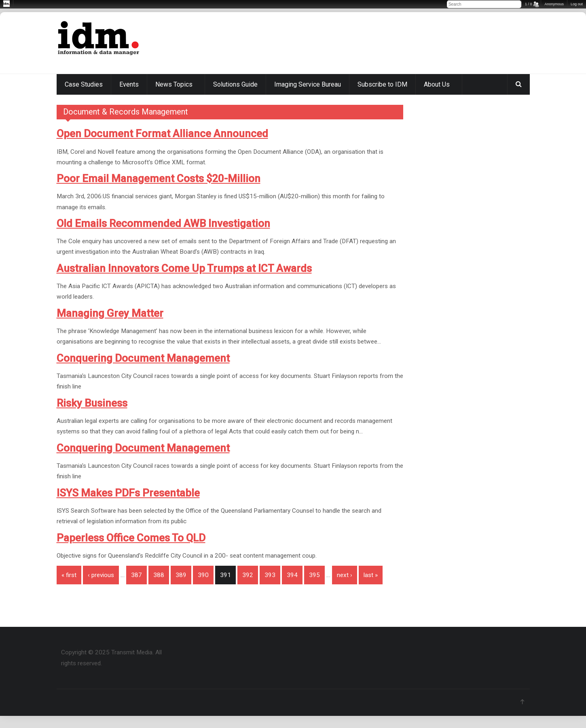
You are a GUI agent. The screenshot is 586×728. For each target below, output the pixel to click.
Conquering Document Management (143, 358)
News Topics (174, 84)
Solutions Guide (235, 84)
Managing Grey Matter (110, 313)
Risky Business (92, 403)
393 (270, 575)
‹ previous (101, 575)
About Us (437, 84)
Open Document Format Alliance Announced (162, 134)
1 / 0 (529, 4)
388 (159, 575)
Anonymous (554, 4)
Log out (577, 4)
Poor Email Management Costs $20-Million (159, 178)
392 (248, 575)
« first (69, 575)
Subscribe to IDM (382, 84)
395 (314, 575)
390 (203, 575)
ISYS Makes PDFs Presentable (128, 493)
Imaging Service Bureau (308, 84)
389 (181, 575)
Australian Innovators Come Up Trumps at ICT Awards (184, 268)
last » (371, 575)
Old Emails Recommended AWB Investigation (163, 223)
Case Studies (84, 84)
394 (292, 575)
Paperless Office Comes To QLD (131, 538)
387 (136, 575)
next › (345, 575)
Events (129, 84)
